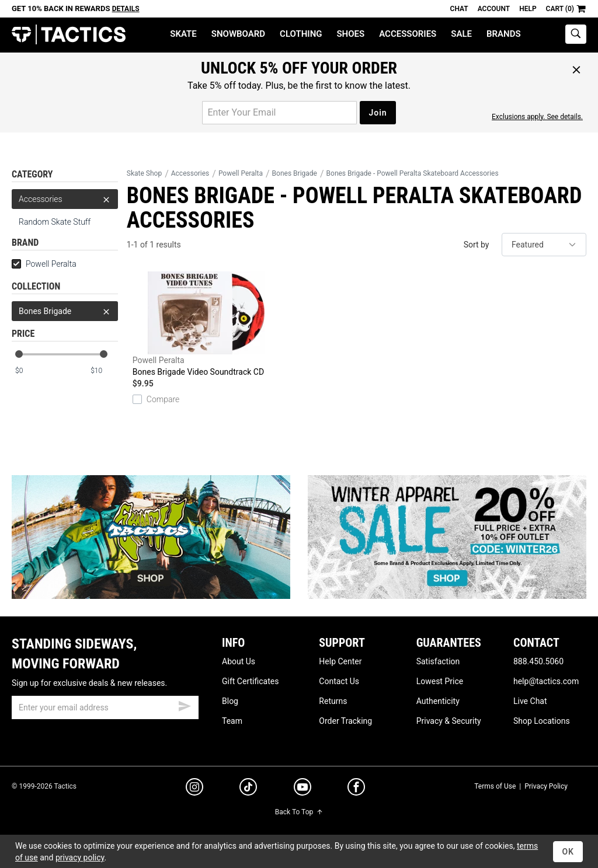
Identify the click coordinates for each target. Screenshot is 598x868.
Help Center (340, 661)
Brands (504, 34)
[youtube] (303, 789)
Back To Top (299, 812)
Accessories (408, 34)
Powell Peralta (44, 264)
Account (494, 9)
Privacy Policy (546, 786)
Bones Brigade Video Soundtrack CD (206, 324)
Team (232, 721)
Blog (230, 701)
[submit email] (185, 705)
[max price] (104, 371)
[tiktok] (248, 789)
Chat (459, 9)
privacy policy (80, 857)
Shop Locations (542, 721)
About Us (239, 661)
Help (528, 9)
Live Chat (530, 701)
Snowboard (238, 34)
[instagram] (194, 789)
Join (378, 113)
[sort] (544, 245)
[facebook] (356, 789)
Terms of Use (495, 786)
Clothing (301, 34)
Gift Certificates (250, 681)
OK (568, 852)
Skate (183, 34)
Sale (461, 34)
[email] (105, 707)
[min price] (29, 371)
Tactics (69, 35)
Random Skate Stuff (55, 222)
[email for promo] (279, 113)
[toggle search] (576, 34)
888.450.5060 (538, 661)
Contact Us (339, 681)
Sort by (477, 245)
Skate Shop (144, 173)
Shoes (350, 34)
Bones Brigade (65, 311)
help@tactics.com (546, 681)
